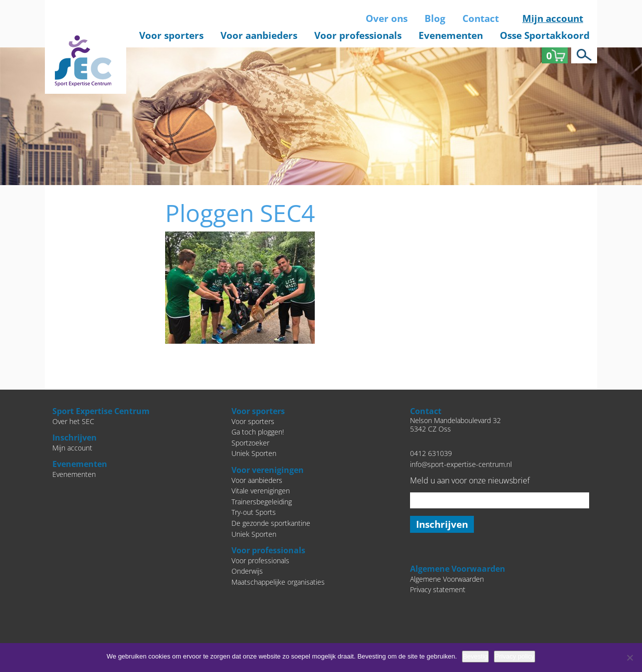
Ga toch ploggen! (258, 432)
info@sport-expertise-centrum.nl (461, 464)
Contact (481, 18)
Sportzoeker (250, 443)
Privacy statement (438, 589)
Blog (435, 18)
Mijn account (553, 18)
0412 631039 (431, 453)
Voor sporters (171, 35)
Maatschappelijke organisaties (278, 582)
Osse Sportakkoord (545, 35)
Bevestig (475, 656)
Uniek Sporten (254, 453)
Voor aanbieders (259, 35)
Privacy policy (515, 656)
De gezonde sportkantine (271, 523)
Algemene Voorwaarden (447, 579)
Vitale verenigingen (261, 491)
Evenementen (451, 35)
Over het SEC (73, 421)
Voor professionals (358, 35)
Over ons (387, 18)
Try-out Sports (254, 512)
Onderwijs (247, 571)
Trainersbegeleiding (262, 502)
